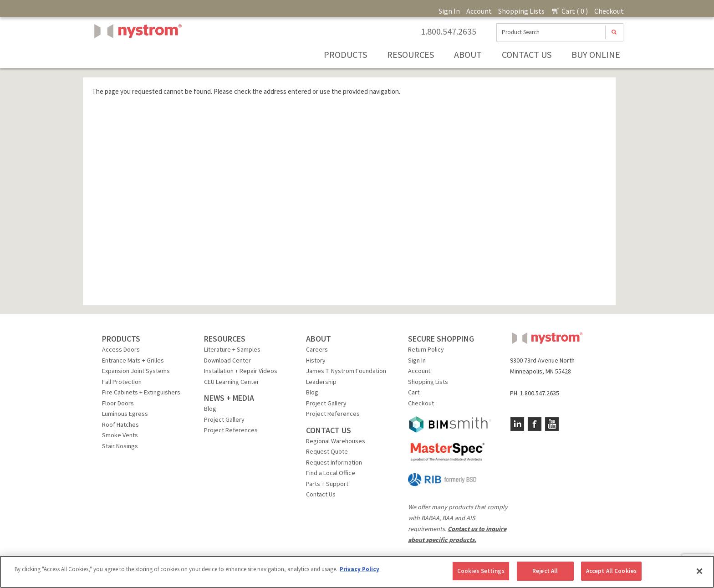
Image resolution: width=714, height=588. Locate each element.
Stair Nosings (120, 446)
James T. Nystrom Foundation (346, 371)
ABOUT (319, 339)
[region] (357, 572)
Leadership (321, 382)
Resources (411, 54)
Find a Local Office (331, 473)
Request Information (334, 462)
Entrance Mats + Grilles (133, 360)
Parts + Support (327, 484)
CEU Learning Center (232, 382)
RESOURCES (225, 339)
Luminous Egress (125, 414)
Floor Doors (118, 403)
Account (479, 11)
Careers (317, 349)
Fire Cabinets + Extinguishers (141, 392)
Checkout (609, 11)
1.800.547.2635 (449, 31)
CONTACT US (329, 430)
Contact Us (527, 54)
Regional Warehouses (336, 441)
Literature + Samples (232, 349)
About (468, 54)
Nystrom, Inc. (136, 54)
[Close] (699, 571)
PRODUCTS (121, 339)
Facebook (535, 424)
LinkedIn (517, 424)
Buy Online (596, 54)
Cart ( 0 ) (569, 11)
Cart (414, 392)
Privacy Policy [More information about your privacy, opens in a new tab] (360, 569)
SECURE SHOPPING (441, 339)
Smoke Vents (120, 435)
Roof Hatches (120, 424)
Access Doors (121, 349)
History (316, 360)
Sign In (449, 11)
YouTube (552, 424)
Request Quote (327, 451)
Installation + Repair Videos (241, 371)
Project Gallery (224, 419)
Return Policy (426, 349)
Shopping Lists (521, 11)
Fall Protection (122, 382)
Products (345, 54)
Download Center (227, 360)
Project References (231, 430)
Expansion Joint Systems (136, 371)
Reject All (545, 571)
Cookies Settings (481, 571)
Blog (210, 409)
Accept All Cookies (611, 571)
